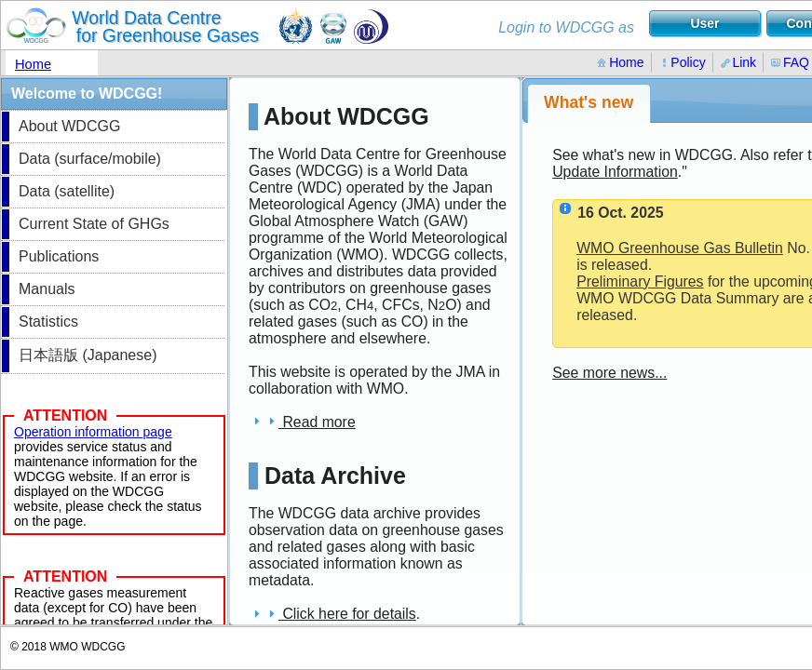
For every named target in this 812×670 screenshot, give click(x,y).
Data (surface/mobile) (90, 159)
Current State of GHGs (94, 224)
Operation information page (93, 432)
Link (738, 62)
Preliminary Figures (640, 281)
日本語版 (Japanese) (88, 355)
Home (33, 64)
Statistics (48, 322)
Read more (302, 422)
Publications (59, 256)
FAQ (790, 62)
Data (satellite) (67, 191)
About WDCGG (69, 126)
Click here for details (332, 614)
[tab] (589, 103)
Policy (683, 62)
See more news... (609, 373)
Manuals (47, 289)
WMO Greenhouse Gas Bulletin (680, 248)
